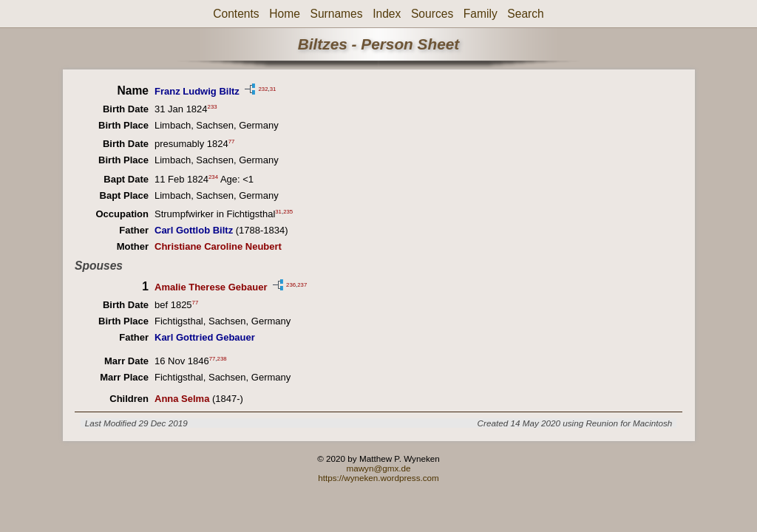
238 (222, 359)
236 (291, 285)
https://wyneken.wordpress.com (378, 478)
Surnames (336, 14)
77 (232, 141)
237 (302, 285)
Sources (432, 14)
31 (273, 88)
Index (387, 14)
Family (481, 14)
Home (285, 14)
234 (213, 176)
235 (288, 212)
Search (525, 14)
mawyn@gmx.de (378, 468)
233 (213, 107)
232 (263, 88)
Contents (236, 14)
